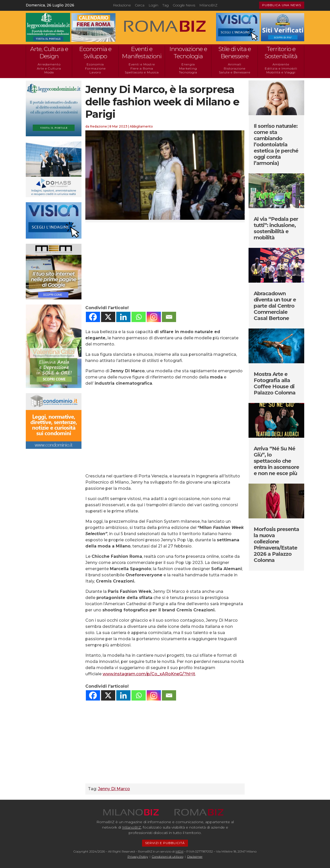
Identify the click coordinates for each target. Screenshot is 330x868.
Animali (235, 64)
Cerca (140, 5)
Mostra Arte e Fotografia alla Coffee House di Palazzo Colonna (275, 383)
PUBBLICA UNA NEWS (282, 5)
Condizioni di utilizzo (168, 857)
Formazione (95, 68)
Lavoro (95, 72)
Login (153, 5)
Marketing (188, 68)
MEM (179, 851)
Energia (188, 64)
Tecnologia (188, 72)
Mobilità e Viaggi (281, 72)
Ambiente (281, 64)
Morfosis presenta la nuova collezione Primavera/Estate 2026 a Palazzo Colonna (276, 545)
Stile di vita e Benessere (235, 53)
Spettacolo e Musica (142, 72)
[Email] (169, 317)
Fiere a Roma (142, 68)
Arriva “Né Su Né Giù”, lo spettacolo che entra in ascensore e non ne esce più (276, 461)
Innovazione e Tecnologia (188, 53)
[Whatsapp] (139, 317)
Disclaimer (195, 857)
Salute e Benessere (235, 72)
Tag (166, 5)
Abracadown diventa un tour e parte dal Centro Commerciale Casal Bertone (275, 306)
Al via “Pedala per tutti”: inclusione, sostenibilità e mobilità (276, 228)
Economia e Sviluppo (95, 53)
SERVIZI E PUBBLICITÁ (165, 843)
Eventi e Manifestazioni (142, 53)
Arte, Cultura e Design (49, 53)
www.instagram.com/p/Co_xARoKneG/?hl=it (149, 674)
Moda (49, 72)
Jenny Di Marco (114, 789)
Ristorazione (235, 68)
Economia (95, 64)
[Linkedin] (123, 317)
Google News (184, 5)
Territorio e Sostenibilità (281, 53)
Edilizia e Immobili (281, 68)
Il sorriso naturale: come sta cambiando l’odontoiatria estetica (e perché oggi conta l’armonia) (276, 145)
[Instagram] (154, 317)
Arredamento (49, 64)
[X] (108, 317)
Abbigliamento (141, 126)
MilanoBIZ (208, 5)
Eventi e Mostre (142, 64)
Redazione (122, 5)
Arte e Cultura (49, 68)
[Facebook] (93, 317)
